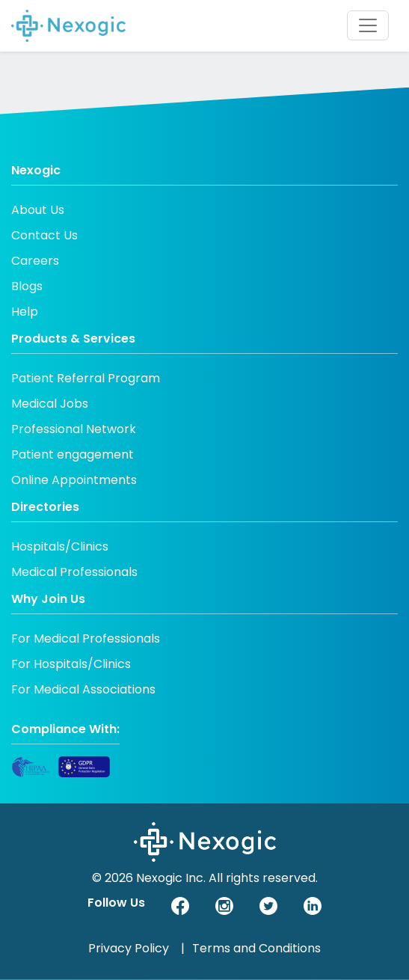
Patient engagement (73, 454)
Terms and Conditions (256, 948)
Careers (35, 261)
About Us (38, 210)
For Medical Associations (83, 689)
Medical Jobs (50, 404)
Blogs (27, 286)
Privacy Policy (129, 948)
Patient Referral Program (86, 378)
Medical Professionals (74, 572)
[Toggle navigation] (368, 25)
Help (25, 312)
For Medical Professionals (86, 638)
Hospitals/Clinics (60, 546)
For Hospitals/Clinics (71, 664)
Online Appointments (74, 480)
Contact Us (44, 235)
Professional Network (74, 429)
